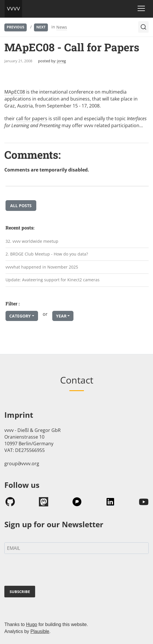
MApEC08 (15, 92)
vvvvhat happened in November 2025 (42, 267)
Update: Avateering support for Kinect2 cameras (53, 280)
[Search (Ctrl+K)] (143, 27)
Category (20, 316)
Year (61, 316)
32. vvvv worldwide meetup (32, 241)
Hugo (32, 624)
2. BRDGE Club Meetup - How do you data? (47, 254)
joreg (62, 61)
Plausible (40, 631)
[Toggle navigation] (141, 8)
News (62, 27)
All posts (21, 206)
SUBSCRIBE (20, 592)
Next (41, 27)
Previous (16, 27)
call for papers (32, 118)
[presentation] (48, 571)
